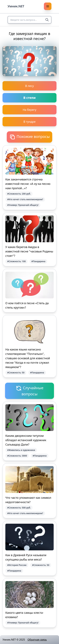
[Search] (47, 20)
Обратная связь (37, 640)
